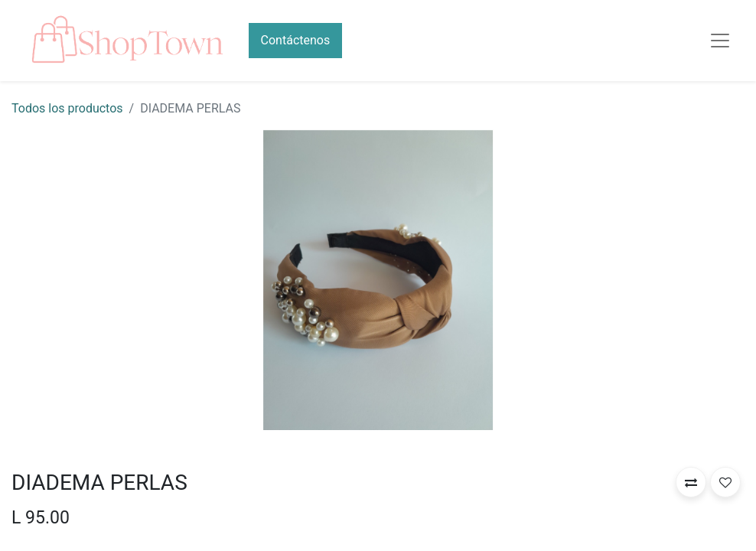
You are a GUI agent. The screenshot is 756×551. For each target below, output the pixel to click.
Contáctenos (296, 40)
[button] (691, 482)
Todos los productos (67, 108)
